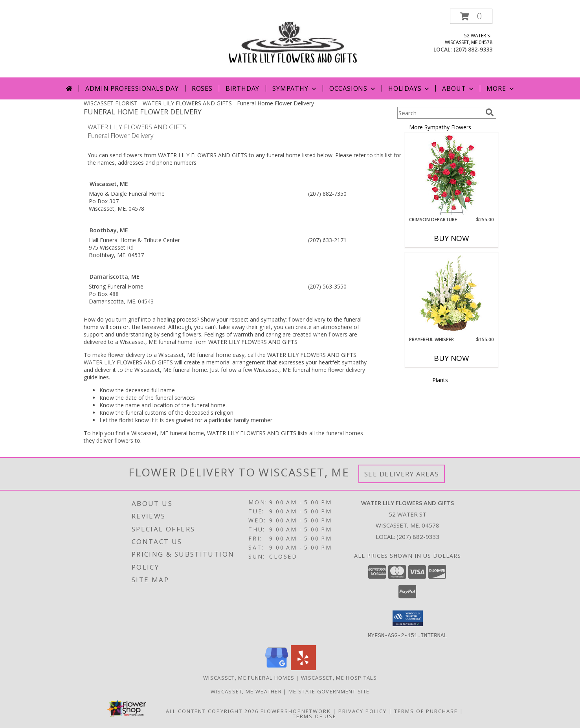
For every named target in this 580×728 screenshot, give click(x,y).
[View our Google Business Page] (277, 668)
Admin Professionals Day (132, 88)
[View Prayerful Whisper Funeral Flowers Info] (452, 295)
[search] (490, 112)
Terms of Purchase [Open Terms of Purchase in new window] (426, 711)
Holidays (409, 88)
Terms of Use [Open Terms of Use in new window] (315, 716)
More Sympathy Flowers (440, 127)
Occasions (353, 88)
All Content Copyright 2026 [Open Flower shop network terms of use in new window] (212, 711)
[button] (471, 16)
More (501, 88)
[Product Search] (440, 113)
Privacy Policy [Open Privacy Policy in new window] (362, 711)
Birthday (242, 88)
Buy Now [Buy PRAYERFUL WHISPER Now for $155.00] (452, 358)
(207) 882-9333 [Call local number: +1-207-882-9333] (473, 49)
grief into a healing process (162, 319)
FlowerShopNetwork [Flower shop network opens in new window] (296, 711)
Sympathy (295, 88)
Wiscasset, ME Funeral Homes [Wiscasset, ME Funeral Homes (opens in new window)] (249, 677)
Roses (202, 88)
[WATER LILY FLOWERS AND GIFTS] (293, 43)
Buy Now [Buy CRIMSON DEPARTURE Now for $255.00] (452, 238)
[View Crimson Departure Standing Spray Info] (452, 175)
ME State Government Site (329, 691)
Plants (440, 380)
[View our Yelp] (303, 668)
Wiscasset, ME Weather (246, 691)
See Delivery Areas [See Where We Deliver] (402, 474)
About (459, 88)
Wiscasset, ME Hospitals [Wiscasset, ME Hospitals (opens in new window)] (339, 677)
